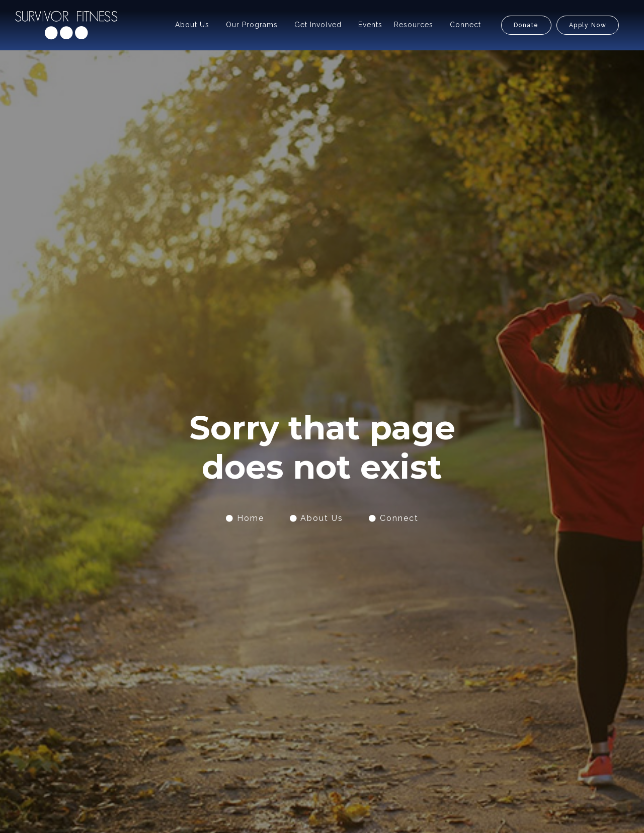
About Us (192, 25)
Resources (414, 25)
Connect (465, 25)
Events (370, 25)
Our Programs (252, 25)
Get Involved (318, 25)
